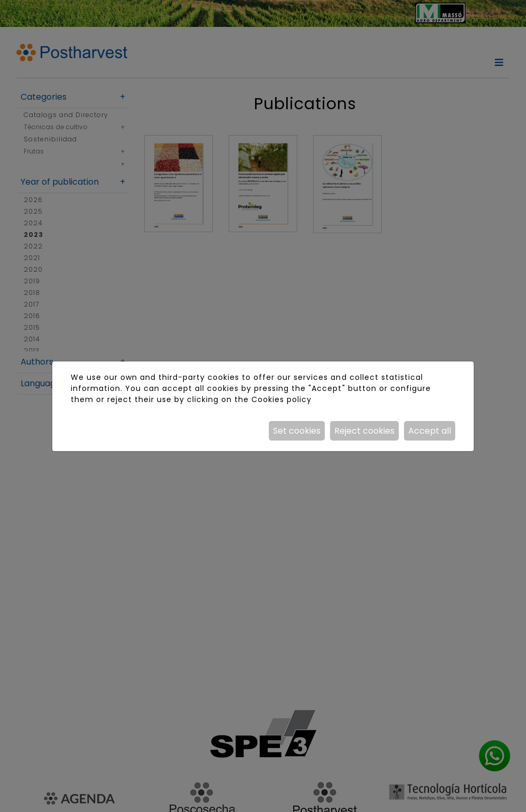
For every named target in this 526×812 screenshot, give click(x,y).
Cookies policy (281, 399)
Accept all (430, 431)
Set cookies (297, 431)
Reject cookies (364, 431)
